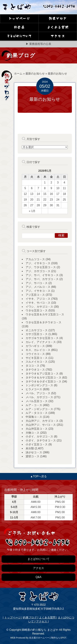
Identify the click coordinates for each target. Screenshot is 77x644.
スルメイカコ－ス (37, 362)
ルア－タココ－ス (37, 413)
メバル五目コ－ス (37, 401)
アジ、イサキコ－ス (38, 263)
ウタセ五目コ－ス (37, 310)
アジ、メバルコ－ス (38, 287)
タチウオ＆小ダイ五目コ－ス (43, 381)
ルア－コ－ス (34, 405)
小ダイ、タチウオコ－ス (41, 440)
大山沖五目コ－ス (37, 429)
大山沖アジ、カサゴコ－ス (42, 421)
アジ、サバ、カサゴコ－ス (42, 279)
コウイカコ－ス (35, 354)
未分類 (30, 448)
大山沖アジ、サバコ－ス (41, 425)
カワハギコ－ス (35, 346)
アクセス (42, 621)
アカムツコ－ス (35, 259)
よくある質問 (48, 618)
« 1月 (32, 211)
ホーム (18, 74)
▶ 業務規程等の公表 (38, 44)
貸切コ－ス (32, 456)
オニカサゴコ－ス (37, 330)
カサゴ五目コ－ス (37, 334)
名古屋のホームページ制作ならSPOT (48, 638)
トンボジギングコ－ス (39, 385)
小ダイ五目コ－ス (37, 444)
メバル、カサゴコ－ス (39, 397)
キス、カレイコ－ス (38, 350)
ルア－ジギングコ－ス (39, 409)
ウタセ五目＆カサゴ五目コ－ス (45, 314)
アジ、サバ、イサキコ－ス (42, 275)
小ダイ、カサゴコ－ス (39, 436)
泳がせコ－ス (34, 452)
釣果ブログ (30, 618)
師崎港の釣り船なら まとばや (40, 630)
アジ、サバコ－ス (37, 283)
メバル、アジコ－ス (38, 393)
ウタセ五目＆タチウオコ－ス (43, 322)
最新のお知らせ (35, 74)
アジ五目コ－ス (35, 295)
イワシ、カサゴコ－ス (39, 307)
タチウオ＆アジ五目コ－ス (42, 374)
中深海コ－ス (34, 417)
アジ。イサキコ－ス (38, 291)
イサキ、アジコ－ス (38, 299)
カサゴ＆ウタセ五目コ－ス (42, 338)
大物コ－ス (32, 433)
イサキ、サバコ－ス (38, 303)
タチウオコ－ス (35, 370)
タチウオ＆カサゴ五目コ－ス (43, 378)
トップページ (13, 618)
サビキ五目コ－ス (37, 358)
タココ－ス (32, 366)
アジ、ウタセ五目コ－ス (41, 267)
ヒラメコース (34, 389)
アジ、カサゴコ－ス (38, 271)
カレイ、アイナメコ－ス (41, 342)
